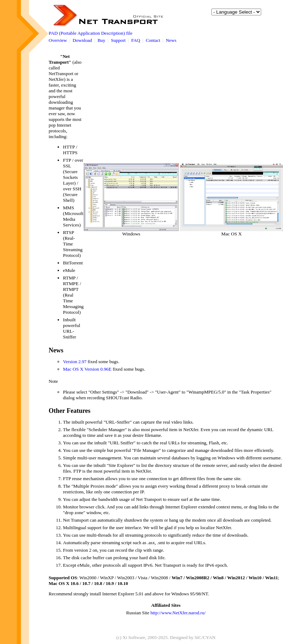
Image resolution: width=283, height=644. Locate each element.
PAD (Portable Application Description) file (91, 33)
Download (82, 40)
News (171, 40)
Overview (58, 40)
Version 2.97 (75, 362)
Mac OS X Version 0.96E (87, 369)
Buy (102, 40)
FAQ (136, 40)
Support (118, 40)
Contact (153, 40)
